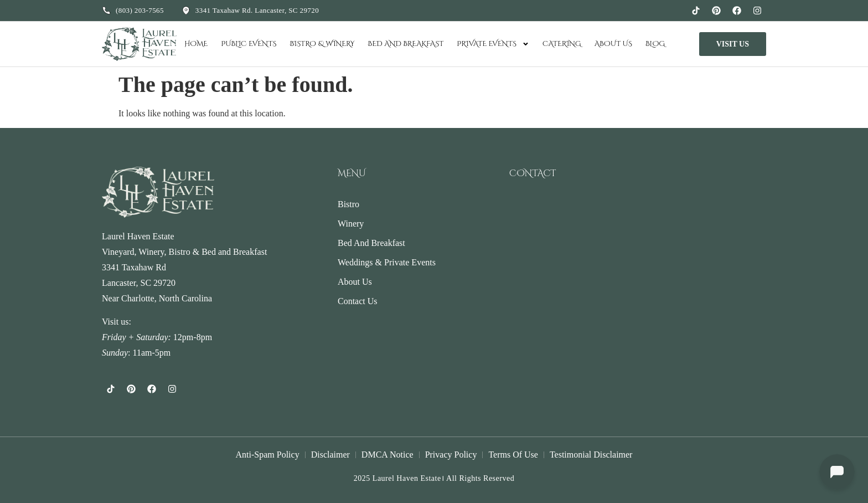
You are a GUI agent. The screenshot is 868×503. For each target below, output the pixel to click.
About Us (613, 44)
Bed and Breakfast (406, 44)
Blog (655, 44)
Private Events (493, 44)
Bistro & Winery (322, 44)
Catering (562, 44)
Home (196, 44)
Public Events (249, 44)
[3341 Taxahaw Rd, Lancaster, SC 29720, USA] (638, 248)
